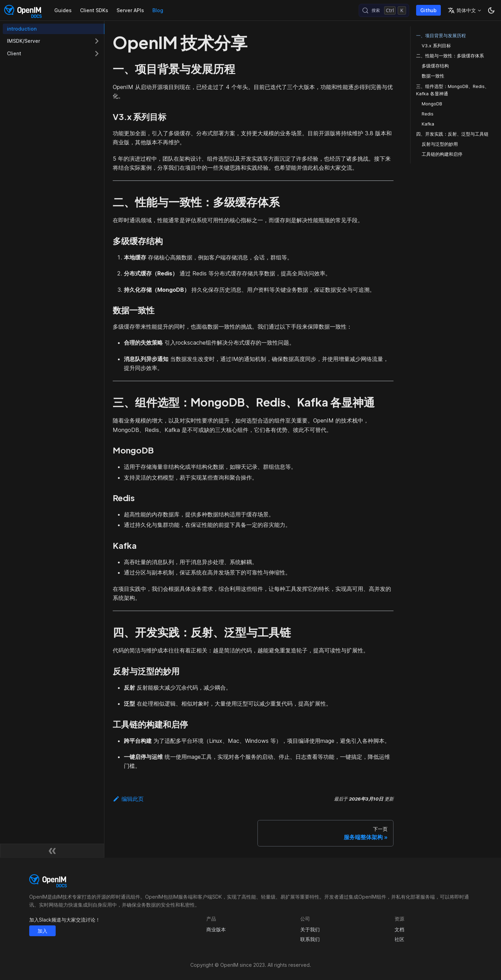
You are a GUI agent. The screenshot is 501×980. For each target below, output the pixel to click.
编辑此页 (128, 799)
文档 (399, 929)
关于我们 (310, 929)
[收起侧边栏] (52, 851)
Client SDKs (94, 10)
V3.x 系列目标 (436, 46)
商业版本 (216, 929)
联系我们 (310, 939)
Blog (158, 10)
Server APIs (130, 10)
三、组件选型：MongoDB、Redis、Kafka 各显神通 (453, 90)
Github (428, 10)
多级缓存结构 (435, 66)
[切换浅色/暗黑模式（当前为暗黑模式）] (491, 10)
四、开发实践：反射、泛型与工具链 (452, 134)
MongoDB (432, 104)
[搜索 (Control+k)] (384, 10)
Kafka (428, 124)
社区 (399, 939)
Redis (428, 114)
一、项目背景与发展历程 (441, 36)
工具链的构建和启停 (442, 154)
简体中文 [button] (462, 10)
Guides (63, 10)
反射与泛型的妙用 (440, 144)
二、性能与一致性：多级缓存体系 (450, 56)
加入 (42, 931)
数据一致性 (433, 76)
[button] (54, 41)
